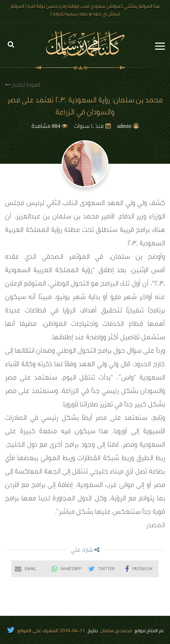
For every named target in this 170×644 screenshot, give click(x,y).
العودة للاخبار (23, 85)
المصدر (156, 526)
